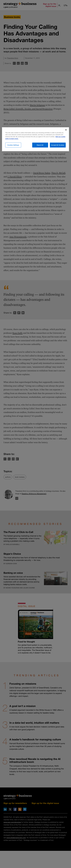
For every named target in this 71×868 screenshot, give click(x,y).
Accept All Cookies (58, 145)
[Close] (66, 130)
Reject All (40, 145)
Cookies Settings (13, 145)
